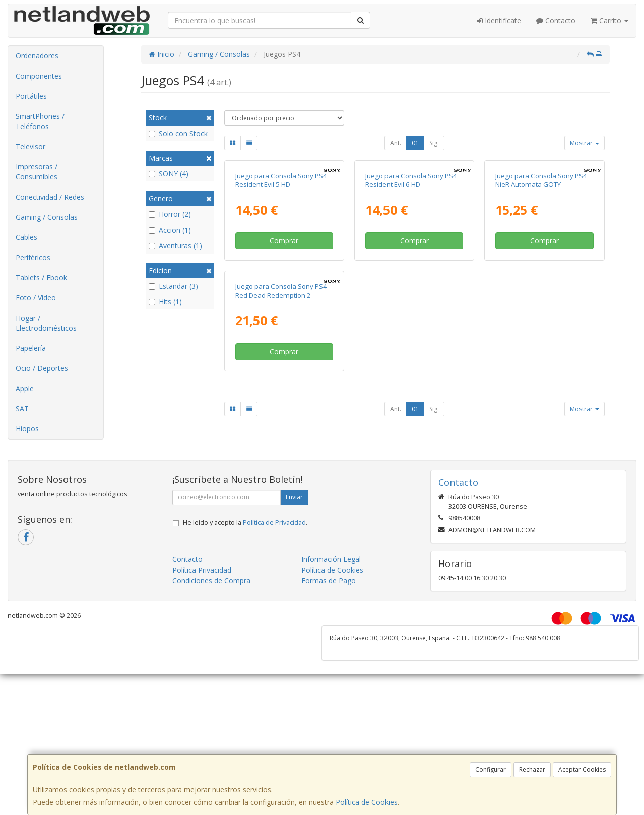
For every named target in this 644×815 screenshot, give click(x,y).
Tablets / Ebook (41, 277)
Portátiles (31, 96)
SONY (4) (169, 174)
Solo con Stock (178, 133)
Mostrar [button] (585, 143)
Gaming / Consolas (47, 217)
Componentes (39, 76)
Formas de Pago (329, 734)
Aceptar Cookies (582, 769)
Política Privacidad (202, 723)
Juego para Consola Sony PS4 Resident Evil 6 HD (411, 272)
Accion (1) (170, 230)
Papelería (31, 348)
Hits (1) (165, 302)
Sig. (434, 143)
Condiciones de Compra (211, 734)
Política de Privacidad (274, 676)
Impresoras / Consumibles (37, 172)
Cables (26, 237)
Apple (25, 388)
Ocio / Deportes (42, 368)
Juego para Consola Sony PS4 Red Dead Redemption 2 (281, 475)
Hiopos (27, 429)
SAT (22, 409)
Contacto (556, 20)
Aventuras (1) (175, 246)
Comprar (284, 333)
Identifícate (499, 20)
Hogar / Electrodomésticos (46, 323)
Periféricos (33, 257)
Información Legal (331, 712)
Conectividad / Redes (50, 197)
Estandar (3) (173, 286)
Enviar (294, 650)
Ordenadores (37, 56)
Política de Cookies (367, 802)
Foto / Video (36, 298)
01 (415, 143)
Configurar (491, 769)
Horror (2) (170, 214)
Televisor (30, 146)
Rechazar (532, 769)
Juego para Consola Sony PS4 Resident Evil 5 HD (281, 272)
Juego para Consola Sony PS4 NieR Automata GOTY (541, 272)
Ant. (396, 143)
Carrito (609, 20)
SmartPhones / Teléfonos (40, 121)
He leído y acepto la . (245, 676)
